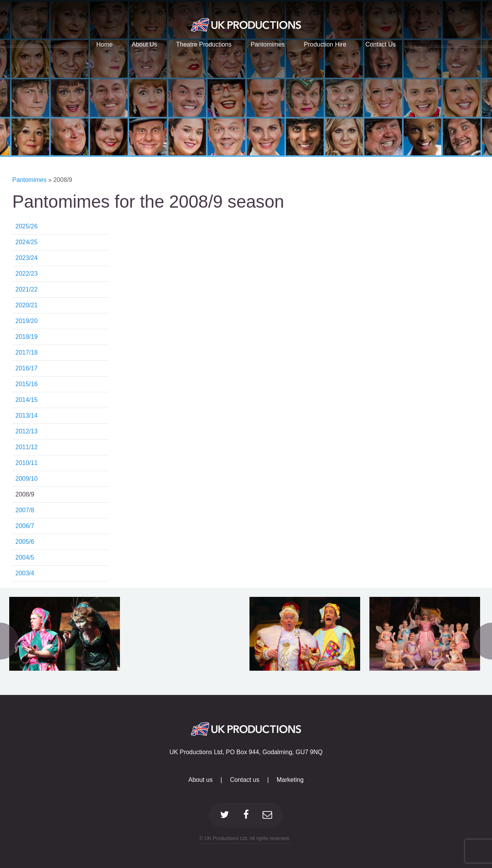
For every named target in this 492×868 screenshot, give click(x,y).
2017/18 (27, 352)
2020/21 (27, 305)
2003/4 (25, 573)
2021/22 (27, 289)
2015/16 (27, 384)
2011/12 (27, 447)
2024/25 (27, 242)
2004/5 (25, 557)
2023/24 (27, 258)
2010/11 (27, 463)
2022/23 (27, 274)
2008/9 (25, 494)
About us (200, 780)
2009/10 (27, 479)
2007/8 (25, 510)
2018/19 (27, 337)
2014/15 (27, 400)
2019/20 (27, 321)
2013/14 (27, 416)
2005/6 (25, 542)
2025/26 (27, 226)
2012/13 (27, 431)
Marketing (290, 780)
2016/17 (27, 368)
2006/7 (25, 526)
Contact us (244, 780)
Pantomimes (30, 180)
